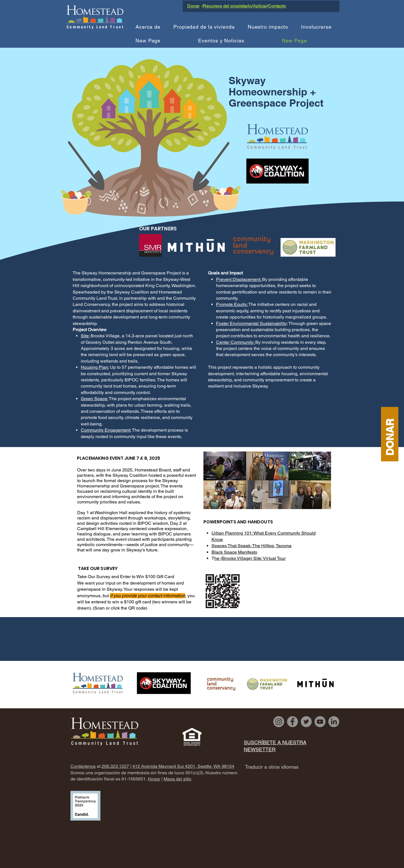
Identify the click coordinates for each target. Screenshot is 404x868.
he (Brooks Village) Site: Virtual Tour (250, 558)
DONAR (390, 437)
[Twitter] (306, 722)
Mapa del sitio (177, 779)
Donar (193, 6)
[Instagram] (279, 722)
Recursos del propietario (227, 6)
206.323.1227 (115, 766)
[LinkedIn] (334, 722)
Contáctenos (83, 766)
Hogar (154, 779)
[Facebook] (292, 722)
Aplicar (260, 6)
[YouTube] (320, 722)
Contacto (277, 6)
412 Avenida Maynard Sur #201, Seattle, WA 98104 (183, 766)
